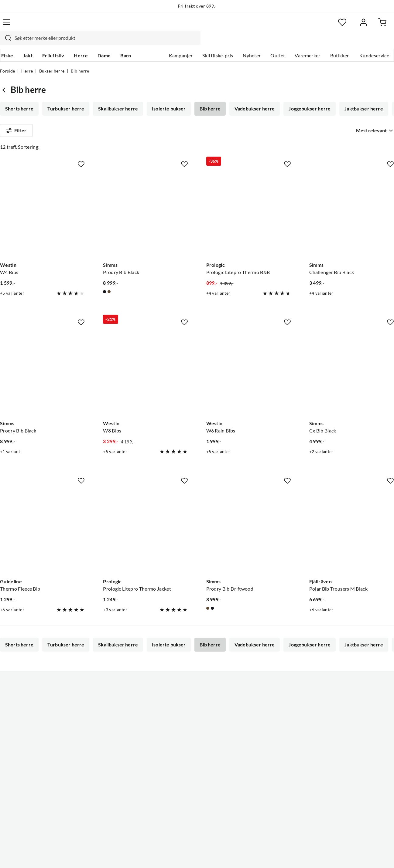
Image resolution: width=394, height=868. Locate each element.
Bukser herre (52, 59)
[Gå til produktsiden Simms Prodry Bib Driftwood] (249, 531)
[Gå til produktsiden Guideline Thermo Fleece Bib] (42, 531)
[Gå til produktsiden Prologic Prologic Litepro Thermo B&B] (249, 215)
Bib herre (207, 97)
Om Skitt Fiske (180, 719)
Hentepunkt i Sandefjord (27, 738)
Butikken (340, 43)
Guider (8, 729)
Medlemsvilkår (180, 797)
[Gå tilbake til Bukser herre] (5, 78)
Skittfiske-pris (218, 43)
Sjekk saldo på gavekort (25, 758)
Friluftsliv (52, 43)
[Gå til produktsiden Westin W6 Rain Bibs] (249, 373)
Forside (7, 59)
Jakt (27, 43)
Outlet (278, 43)
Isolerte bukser (167, 97)
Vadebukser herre (252, 97)
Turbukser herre (65, 97)
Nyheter (252, 43)
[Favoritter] (335, 26)
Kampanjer (181, 43)
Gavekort (10, 748)
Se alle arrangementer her (192, 748)
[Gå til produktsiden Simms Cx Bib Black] (352, 373)
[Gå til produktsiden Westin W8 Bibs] (145, 373)
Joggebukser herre (306, 97)
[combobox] (189, 26)
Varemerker (307, 43)
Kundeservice (374, 43)
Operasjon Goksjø (184, 758)
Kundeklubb (178, 787)
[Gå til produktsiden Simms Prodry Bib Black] (145, 215)
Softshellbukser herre (29, 114)
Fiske (6, 43)
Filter (16, 137)
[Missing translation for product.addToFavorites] (81, 165)
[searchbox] (194, 26)
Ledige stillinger (182, 729)
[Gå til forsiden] (27, 26)
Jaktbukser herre (360, 97)
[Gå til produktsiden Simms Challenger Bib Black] (352, 215)
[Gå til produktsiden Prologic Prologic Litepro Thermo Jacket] (145, 531)
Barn (124, 43)
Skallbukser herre (117, 97)
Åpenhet (174, 777)
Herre (80, 43)
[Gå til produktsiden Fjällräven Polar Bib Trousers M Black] (352, 531)
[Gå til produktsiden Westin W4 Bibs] (42, 215)
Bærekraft (175, 768)
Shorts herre (19, 97)
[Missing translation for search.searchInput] (94, 26)
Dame (103, 43)
